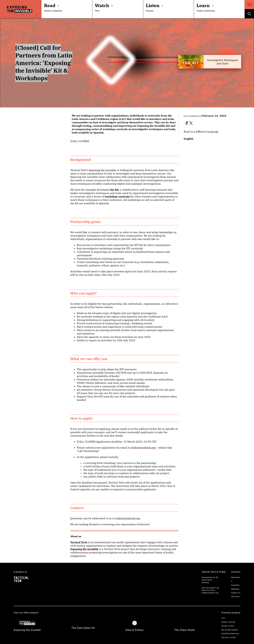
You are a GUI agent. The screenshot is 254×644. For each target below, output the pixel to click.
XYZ (223, 618)
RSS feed (235, 597)
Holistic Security (228, 622)
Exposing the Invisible (103, 170)
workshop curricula (117, 196)
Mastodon (235, 589)
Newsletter (236, 577)
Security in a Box (229, 637)
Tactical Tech (79, 542)
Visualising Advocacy (230, 633)
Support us (236, 593)
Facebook (235, 585)
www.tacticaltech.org (210, 588)
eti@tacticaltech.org (143, 448)
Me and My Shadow (230, 630)
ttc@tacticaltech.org (210, 593)
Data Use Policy (208, 590)
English (188, 139)
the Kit (115, 190)
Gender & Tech (228, 626)
